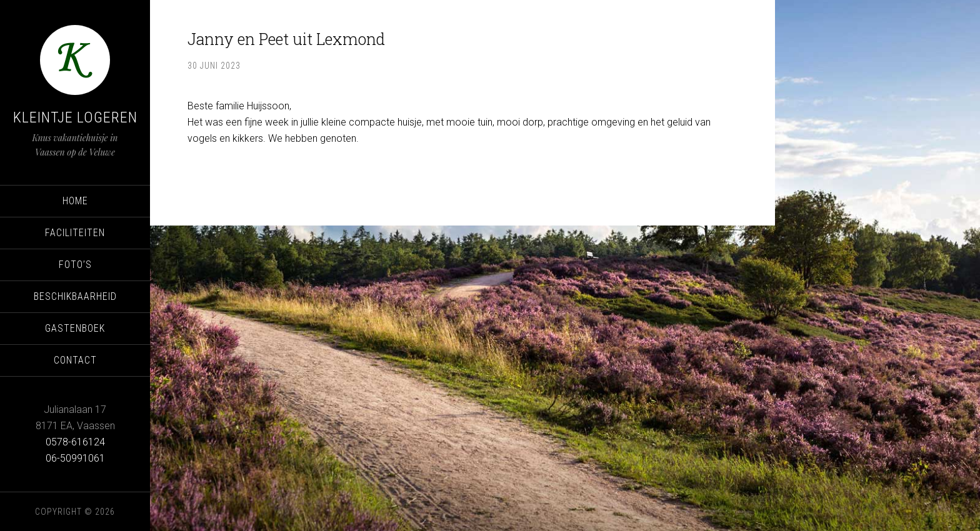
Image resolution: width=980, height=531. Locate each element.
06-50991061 (75, 458)
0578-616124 (75, 442)
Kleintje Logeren (75, 117)
